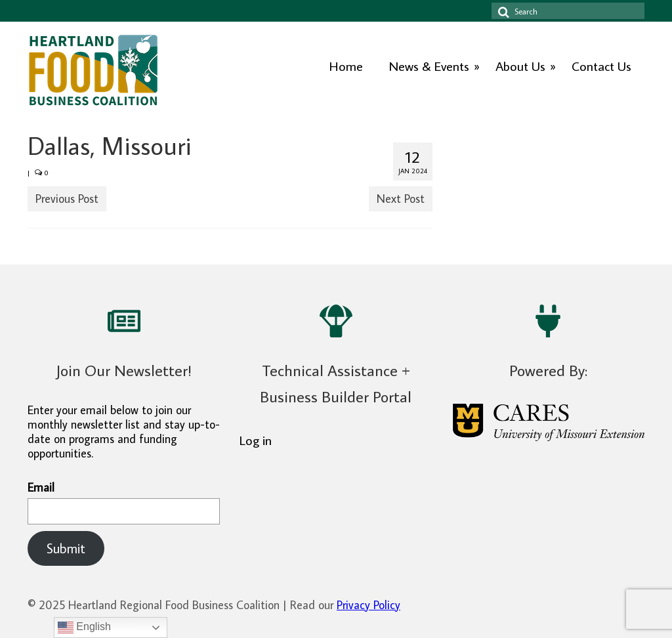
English (84, 627)
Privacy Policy (368, 605)
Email (124, 502)
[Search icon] (501, 11)
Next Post (401, 199)
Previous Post (67, 199)
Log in (256, 440)
